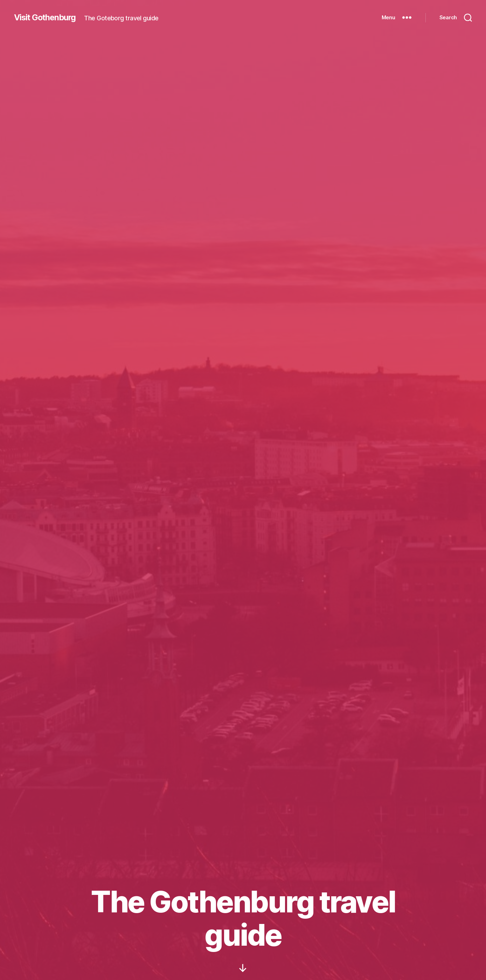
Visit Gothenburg (46, 18)
